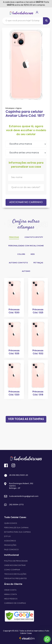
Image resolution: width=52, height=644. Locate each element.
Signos (19, 108)
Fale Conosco (11, 550)
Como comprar (12, 570)
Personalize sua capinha (16, 528)
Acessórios (10, 541)
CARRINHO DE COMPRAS (15, 603)
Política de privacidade (16, 561)
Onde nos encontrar (15, 565)
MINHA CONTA (11, 594)
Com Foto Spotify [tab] (34, 237)
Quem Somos (11, 523)
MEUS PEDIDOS (11, 599)
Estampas (10, 108)
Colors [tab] (21, 254)
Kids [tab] (33, 254)
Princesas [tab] (14, 237)
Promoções (10, 545)
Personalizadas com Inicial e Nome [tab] (26, 246)
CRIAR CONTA (10, 590)
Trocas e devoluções (15, 574)
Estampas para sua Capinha (17, 532)
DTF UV (7, 536)
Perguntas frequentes (15, 579)
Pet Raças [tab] (38, 263)
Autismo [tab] (26, 271)
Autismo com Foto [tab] (18, 263)
